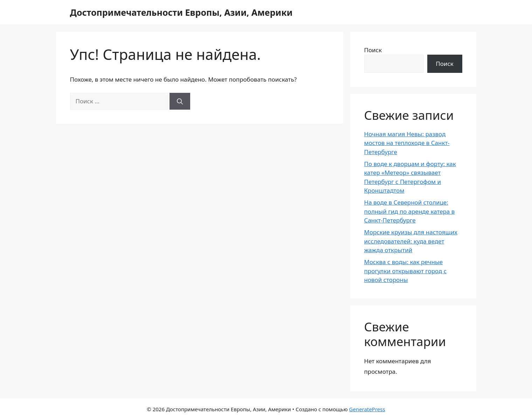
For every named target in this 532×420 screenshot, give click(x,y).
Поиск (373, 50)
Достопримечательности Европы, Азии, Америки (181, 12)
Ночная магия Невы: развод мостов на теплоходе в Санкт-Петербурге (407, 143)
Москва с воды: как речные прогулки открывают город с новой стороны (406, 271)
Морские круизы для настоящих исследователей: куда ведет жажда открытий (411, 241)
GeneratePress (367, 409)
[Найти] (180, 101)
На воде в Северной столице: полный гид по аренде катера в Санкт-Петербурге (410, 211)
